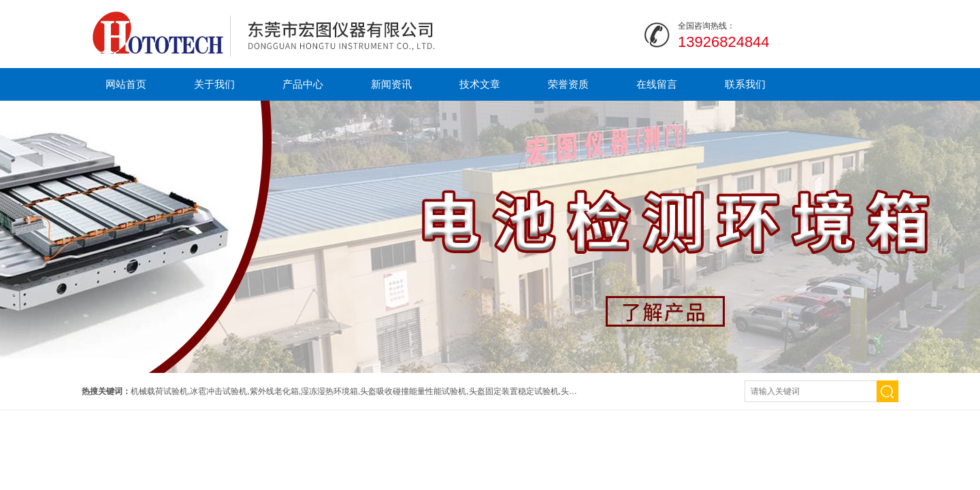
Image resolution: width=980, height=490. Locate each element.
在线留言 (657, 84)
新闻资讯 (391, 84)
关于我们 (214, 84)
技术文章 (480, 84)
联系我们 (745, 84)
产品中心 (303, 84)
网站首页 (126, 84)
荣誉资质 (568, 84)
